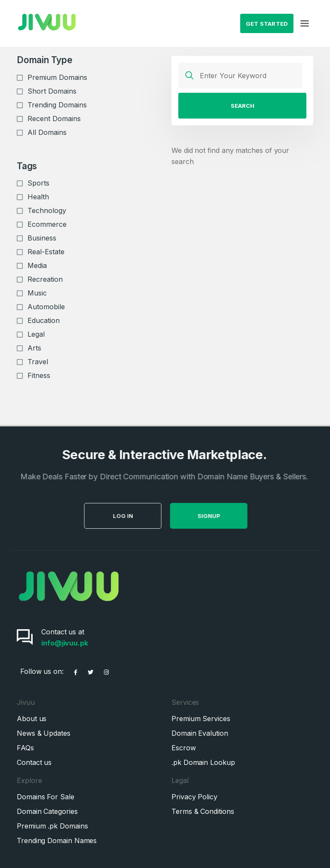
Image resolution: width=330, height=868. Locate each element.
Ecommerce (47, 224)
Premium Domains (57, 77)
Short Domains (52, 91)
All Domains (47, 132)
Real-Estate (46, 252)
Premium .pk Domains (52, 826)
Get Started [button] (267, 24)
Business (42, 238)
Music (37, 293)
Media (37, 265)
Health (38, 197)
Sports (38, 183)
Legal (36, 334)
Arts (34, 348)
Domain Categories (47, 811)
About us (32, 719)
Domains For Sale (46, 797)
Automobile (46, 307)
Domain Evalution (200, 733)
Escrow (184, 748)
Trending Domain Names (57, 841)
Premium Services (201, 719)
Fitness (39, 375)
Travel (38, 362)
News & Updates (44, 733)
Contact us (34, 762)
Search (243, 106)
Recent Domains (54, 119)
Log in (140, 516)
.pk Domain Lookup (203, 762)
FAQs (25, 748)
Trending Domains (57, 105)
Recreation (45, 279)
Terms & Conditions (203, 811)
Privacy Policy (194, 797)
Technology (47, 210)
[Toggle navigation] (305, 24)
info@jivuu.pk (65, 643)
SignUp (226, 516)
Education (44, 320)
